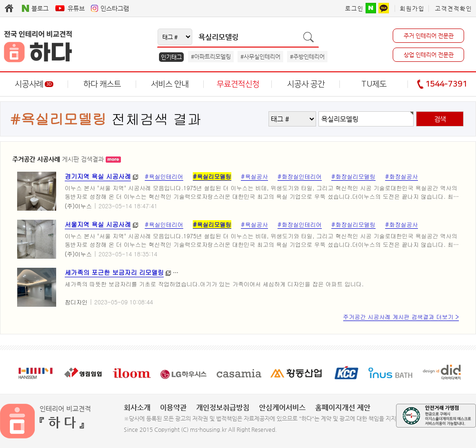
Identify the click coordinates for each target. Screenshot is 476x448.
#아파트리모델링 (211, 57)
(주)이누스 (78, 206)
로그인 (354, 9)
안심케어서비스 (282, 407)
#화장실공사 (402, 176)
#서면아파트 (194, 272)
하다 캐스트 (102, 84)
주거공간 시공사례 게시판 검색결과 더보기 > (401, 317)
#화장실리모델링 (353, 176)
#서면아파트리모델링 (248, 272)
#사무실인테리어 (260, 57)
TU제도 (374, 84)
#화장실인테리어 (300, 176)
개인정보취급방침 (223, 407)
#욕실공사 (254, 176)
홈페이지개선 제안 (343, 407)
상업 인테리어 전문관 (429, 55)
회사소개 (137, 407)
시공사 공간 (306, 84)
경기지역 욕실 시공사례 (98, 176)
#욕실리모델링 (212, 176)
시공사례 (34, 84)
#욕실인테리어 (164, 176)
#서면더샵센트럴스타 (313, 272)
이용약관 (173, 407)
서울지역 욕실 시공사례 (98, 224)
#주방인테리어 (307, 57)
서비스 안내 (170, 84)
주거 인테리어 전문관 (429, 36)
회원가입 (412, 9)
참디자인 (76, 302)
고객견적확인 (454, 9)
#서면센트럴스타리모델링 (384, 272)
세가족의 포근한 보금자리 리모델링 (114, 272)
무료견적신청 (238, 84)
